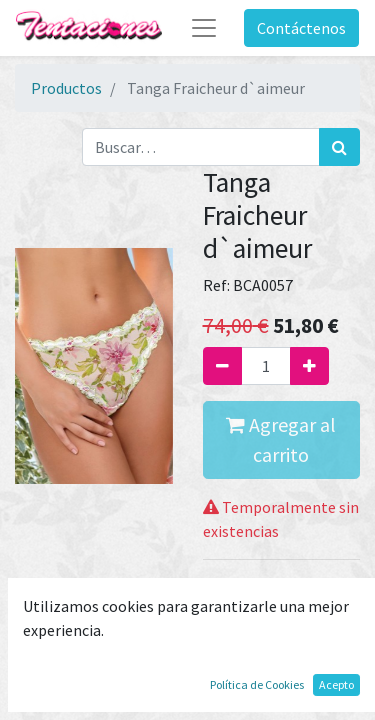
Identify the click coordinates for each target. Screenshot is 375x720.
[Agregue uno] (309, 366)
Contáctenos (301, 28)
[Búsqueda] (339, 147)
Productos (66, 88)
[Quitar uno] (222, 366)
